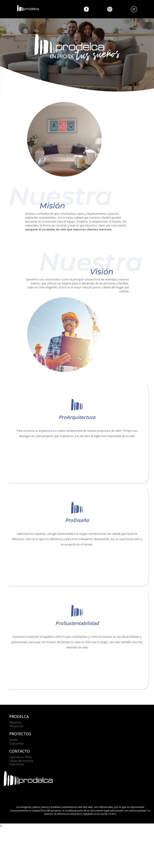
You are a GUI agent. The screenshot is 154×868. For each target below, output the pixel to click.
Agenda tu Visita (21, 757)
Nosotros (15, 722)
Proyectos (16, 726)
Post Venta (17, 764)
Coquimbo (17, 744)
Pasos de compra (21, 761)
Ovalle (13, 740)
